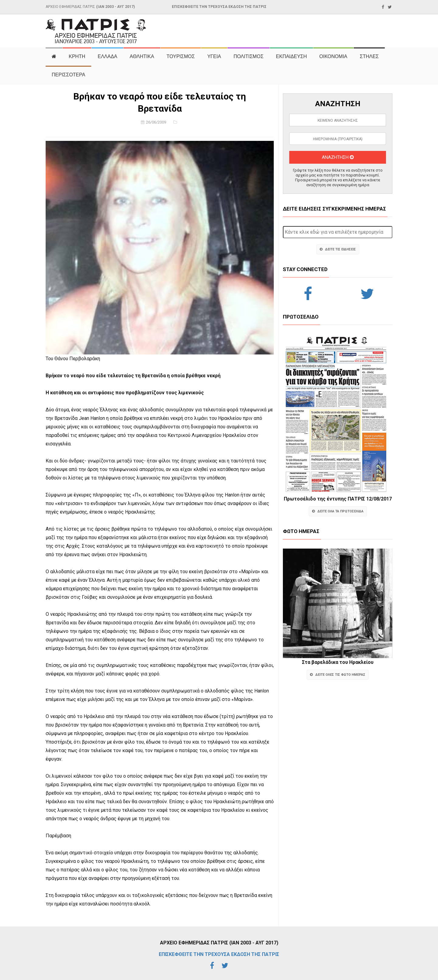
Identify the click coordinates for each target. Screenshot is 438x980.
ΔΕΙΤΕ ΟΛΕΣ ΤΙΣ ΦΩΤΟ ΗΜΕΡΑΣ (338, 675)
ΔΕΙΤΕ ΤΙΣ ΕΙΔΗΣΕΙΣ (338, 249)
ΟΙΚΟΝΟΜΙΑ (333, 56)
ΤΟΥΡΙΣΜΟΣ (181, 56)
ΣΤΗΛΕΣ (369, 56)
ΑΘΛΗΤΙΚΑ (142, 56)
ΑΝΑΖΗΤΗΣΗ (338, 157)
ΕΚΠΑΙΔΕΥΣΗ (291, 56)
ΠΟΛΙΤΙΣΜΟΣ (249, 56)
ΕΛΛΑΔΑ (107, 56)
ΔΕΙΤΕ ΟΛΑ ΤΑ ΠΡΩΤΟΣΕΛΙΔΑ (338, 511)
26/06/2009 (156, 122)
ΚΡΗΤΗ (77, 56)
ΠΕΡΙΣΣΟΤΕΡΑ (68, 75)
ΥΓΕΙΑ (214, 56)
